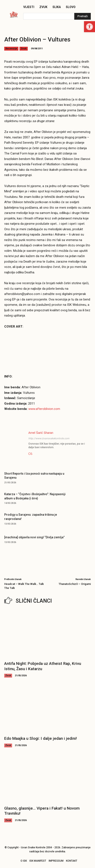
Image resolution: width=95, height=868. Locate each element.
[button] (89, 27)
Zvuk (24, 49)
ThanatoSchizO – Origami (75, 584)
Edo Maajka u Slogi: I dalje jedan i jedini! (41, 738)
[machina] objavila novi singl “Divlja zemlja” (34, 537)
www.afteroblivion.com (44, 409)
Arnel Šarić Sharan (41, 433)
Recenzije (11, 49)
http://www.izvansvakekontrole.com (49, 438)
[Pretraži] (83, 16)
